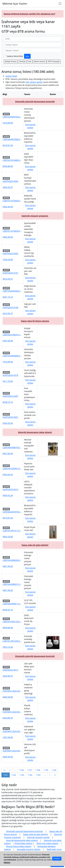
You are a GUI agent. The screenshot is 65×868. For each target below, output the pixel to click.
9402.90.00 (8, 207)
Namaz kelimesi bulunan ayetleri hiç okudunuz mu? (29, 14)
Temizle (22, 61)
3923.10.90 (8, 647)
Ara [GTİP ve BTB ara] (27, 56)
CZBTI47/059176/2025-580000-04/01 (20, 622)
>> (55, 775)
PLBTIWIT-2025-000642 (14, 731)
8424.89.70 (8, 718)
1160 (54, 770)
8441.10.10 (8, 297)
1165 (38, 775)
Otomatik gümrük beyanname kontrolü (35, 102)
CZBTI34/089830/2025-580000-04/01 (20, 560)
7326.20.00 (8, 259)
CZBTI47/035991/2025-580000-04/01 (20, 468)
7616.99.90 (8, 123)
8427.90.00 (8, 453)
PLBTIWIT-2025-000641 (14, 751)
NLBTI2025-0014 (10, 489)
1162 (14, 775)
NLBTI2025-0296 (10, 181)
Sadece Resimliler (15, 56)
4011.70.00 (8, 381)
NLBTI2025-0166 (10, 307)
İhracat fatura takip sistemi (19, 846)
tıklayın (7, 862)
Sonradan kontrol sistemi (29, 849)
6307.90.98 (8, 341)
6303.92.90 (8, 423)
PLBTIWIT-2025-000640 (14, 712)
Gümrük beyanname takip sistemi (35, 432)
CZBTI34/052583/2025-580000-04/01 (20, 291)
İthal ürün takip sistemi (47, 843)
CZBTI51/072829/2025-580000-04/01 (20, 231)
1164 (30, 775)
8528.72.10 (8, 402)
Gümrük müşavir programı (35, 216)
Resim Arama (40, 61)
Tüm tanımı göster (34, 82)
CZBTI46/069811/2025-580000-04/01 (20, 604)
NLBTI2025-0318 (10, 375)
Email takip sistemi (24, 843)
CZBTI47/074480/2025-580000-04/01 (20, 160)
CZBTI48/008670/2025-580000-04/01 (20, 447)
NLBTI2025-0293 (10, 253)
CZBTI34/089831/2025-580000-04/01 (20, 584)
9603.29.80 (8, 537)
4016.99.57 (8, 279)
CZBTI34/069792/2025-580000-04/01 (20, 117)
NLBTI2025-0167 (10, 273)
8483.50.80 (8, 697)
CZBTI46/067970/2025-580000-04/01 (20, 512)
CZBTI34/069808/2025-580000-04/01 (20, 356)
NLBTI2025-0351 (10, 417)
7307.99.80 (8, 737)
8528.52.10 (8, 610)
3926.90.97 (8, 676)
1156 (21, 770)
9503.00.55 (8, 474)
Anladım (57, 858)
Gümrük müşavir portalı (38, 837)
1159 (46, 770)
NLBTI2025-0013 (10, 670)
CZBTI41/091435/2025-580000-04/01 (20, 641)
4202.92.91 (8, 187)
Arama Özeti (11, 76)
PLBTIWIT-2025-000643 (14, 691)
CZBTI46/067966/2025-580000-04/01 (20, 139)
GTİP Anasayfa (54, 61)
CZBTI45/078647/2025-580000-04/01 (20, 335)
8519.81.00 (8, 145)
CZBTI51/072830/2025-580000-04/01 (20, 201)
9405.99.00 (8, 757)
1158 (38, 770)
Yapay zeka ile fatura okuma (35, 321)
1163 (22, 775)
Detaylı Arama (11, 61)
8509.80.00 (8, 166)
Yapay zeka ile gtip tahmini (35, 545)
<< (5, 770)
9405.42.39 (8, 495)
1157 (30, 770)
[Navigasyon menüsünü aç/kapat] (60, 4)
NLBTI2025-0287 (10, 396)
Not (30, 61)
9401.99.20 (8, 566)
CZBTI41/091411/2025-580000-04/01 (20, 531)
